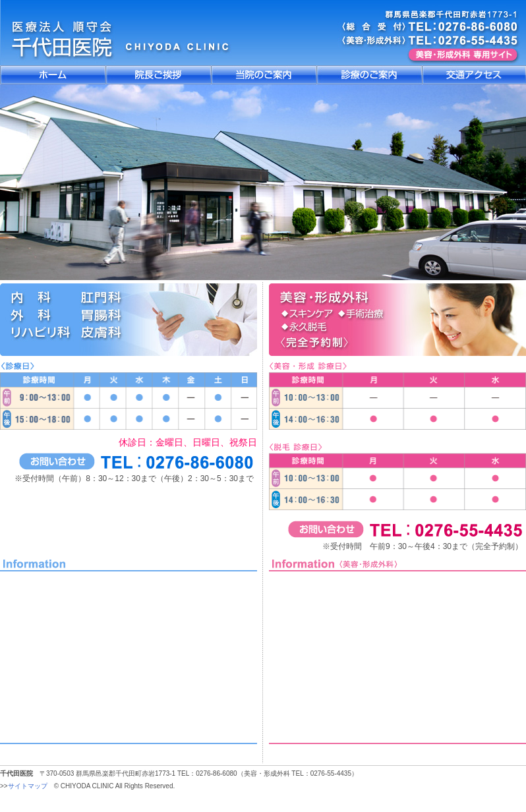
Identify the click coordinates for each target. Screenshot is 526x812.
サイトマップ (28, 786)
